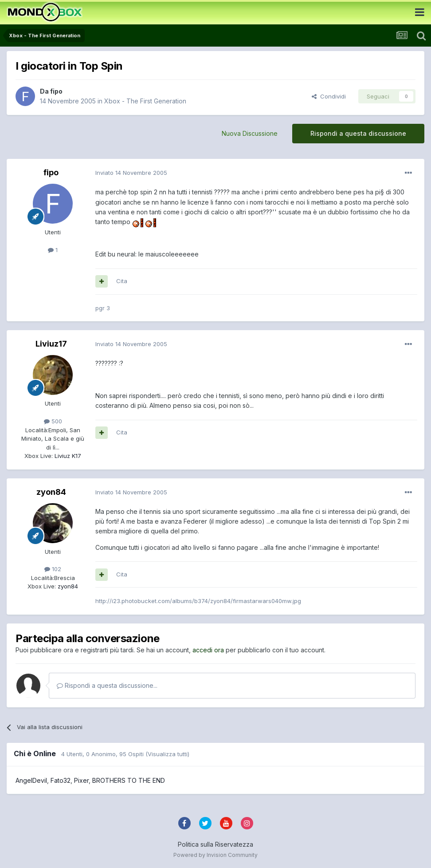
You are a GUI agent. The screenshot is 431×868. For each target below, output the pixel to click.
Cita (122, 281)
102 (53, 569)
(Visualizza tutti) (167, 754)
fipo (56, 91)
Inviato (131, 173)
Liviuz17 (51, 344)
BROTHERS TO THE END (129, 780)
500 (53, 421)
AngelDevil (31, 780)
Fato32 (61, 780)
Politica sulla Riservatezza (215, 844)
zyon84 (51, 492)
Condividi (329, 96)
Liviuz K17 (67, 456)
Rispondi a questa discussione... (107, 685)
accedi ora (208, 650)
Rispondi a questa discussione (358, 133)
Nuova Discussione (250, 133)
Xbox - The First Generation (145, 101)
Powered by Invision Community (215, 855)
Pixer (81, 780)
